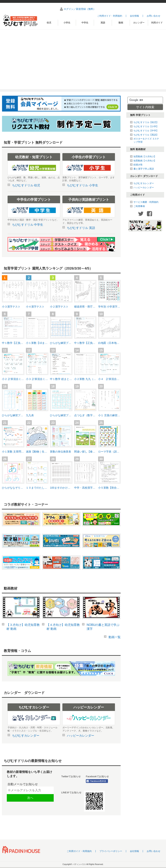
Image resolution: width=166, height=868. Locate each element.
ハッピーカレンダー (144, 188)
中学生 (85, 23)
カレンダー (139, 23)
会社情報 (134, 16)
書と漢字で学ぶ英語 (144, 169)
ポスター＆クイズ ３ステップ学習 (146, 140)
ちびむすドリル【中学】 (146, 131)
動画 (121, 23)
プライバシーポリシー (111, 851)
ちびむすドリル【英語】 (146, 135)
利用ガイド (157, 23)
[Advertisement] (83, 58)
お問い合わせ (154, 16)
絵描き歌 (138, 165)
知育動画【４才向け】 (145, 161)
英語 (103, 23)
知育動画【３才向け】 (145, 157)
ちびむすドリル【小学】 (146, 126)
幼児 (49, 23)
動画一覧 (115, 637)
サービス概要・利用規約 (146, 202)
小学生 (67, 23)
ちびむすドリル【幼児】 (146, 122)
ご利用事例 (139, 206)
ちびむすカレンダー (144, 183)
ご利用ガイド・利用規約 (110, 16)
